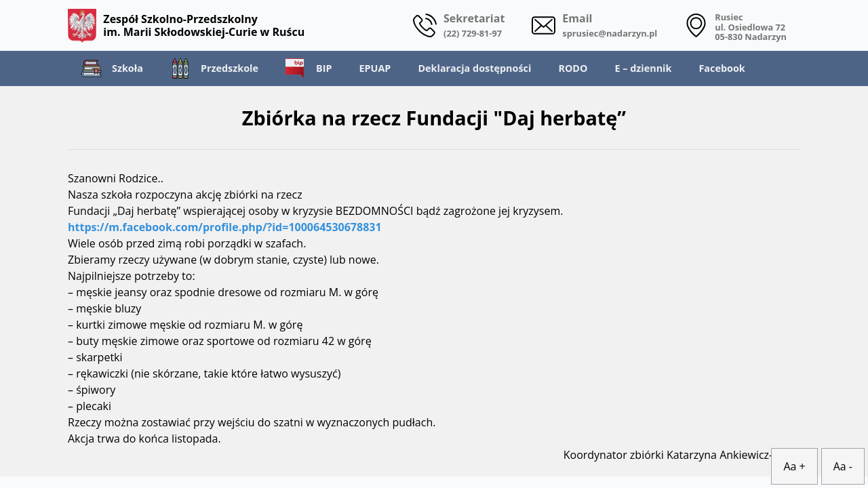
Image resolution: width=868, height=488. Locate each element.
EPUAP (375, 68)
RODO (573, 68)
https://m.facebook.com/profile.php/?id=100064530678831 (225, 227)
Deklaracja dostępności (474, 68)
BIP (309, 68)
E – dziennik (643, 68)
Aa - (843, 466)
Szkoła (112, 68)
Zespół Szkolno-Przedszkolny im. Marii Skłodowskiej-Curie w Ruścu (186, 26)
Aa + (794, 466)
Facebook (722, 68)
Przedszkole (214, 68)
